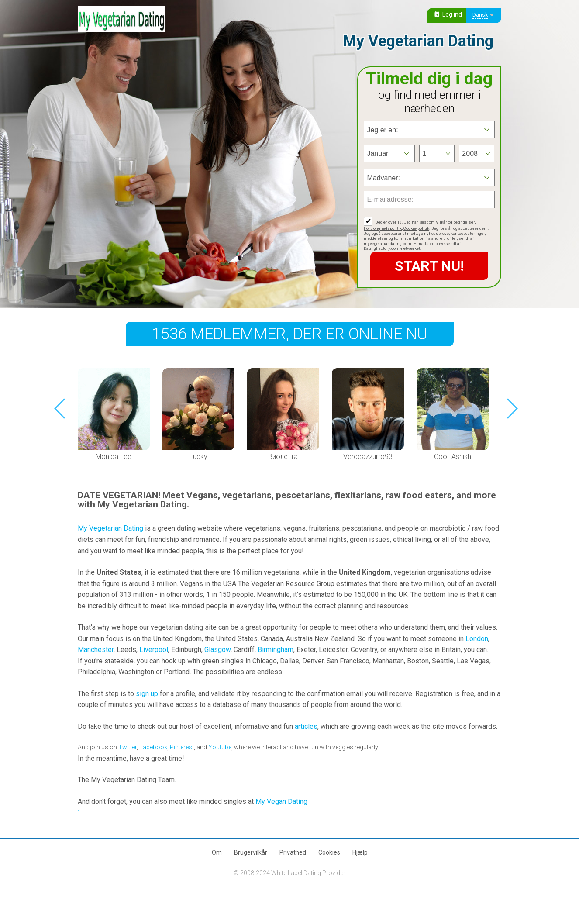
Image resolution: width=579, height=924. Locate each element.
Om (217, 852)
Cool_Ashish (453, 457)
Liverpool (154, 650)
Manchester (96, 650)
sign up (147, 694)
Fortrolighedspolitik (383, 228)
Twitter (128, 747)
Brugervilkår (251, 852)
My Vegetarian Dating (110, 528)
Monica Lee (114, 457)
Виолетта (283, 457)
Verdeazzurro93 (368, 457)
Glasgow (217, 650)
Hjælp (360, 852)
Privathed (293, 852)
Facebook (153, 747)
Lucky (198, 457)
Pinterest (182, 747)
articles (306, 726)
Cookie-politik (416, 228)
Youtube (220, 747)
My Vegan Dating (281, 802)
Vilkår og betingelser (455, 222)
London (477, 639)
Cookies (329, 852)
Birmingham (276, 650)
